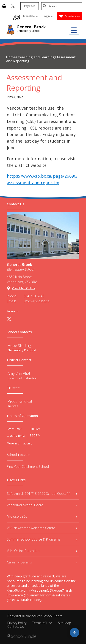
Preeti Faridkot (20, 401)
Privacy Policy (17, 623)
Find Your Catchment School (28, 467)
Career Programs (42, 562)
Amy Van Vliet (19, 373)
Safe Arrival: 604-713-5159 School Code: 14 (42, 494)
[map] (3, 6)
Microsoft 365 (42, 516)
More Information (18, 444)
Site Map (65, 623)
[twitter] (12, 6)
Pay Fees (29, 6)
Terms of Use (42, 623)
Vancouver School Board (42, 505)
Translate (30, 16)
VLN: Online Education (42, 551)
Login (48, 16)
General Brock (31, 27)
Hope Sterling (19, 345)
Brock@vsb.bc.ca (37, 301)
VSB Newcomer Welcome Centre (42, 528)
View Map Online (24, 288)
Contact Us (16, 626)
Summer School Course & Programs (42, 539)
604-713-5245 (34, 296)
